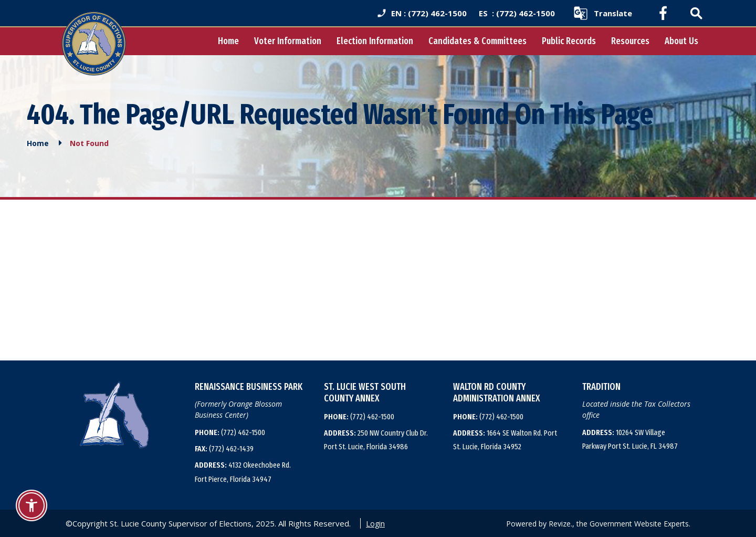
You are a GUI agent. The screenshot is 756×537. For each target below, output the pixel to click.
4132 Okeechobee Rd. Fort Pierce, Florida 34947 (243, 472)
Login (375, 524)
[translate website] (602, 13)
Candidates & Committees (477, 41)
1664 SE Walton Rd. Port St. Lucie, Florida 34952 (505, 440)
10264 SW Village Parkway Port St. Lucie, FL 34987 (630, 439)
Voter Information (288, 41)
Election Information (375, 41)
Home (228, 41)
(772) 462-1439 (224, 449)
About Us (681, 41)
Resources (630, 41)
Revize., (561, 524)
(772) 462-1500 (230, 432)
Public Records (569, 41)
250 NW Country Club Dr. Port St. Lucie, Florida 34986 (376, 440)
